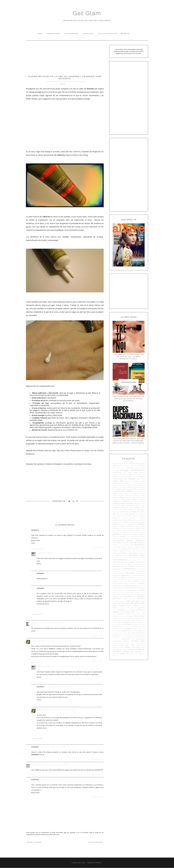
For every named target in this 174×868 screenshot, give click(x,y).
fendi (125, 528)
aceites (132, 464)
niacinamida (134, 588)
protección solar (128, 612)
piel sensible (139, 603)
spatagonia (136, 629)
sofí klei (131, 627)
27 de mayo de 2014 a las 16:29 (58, 588)
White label (134, 654)
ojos (142, 590)
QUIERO (128, 614)
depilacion (132, 510)
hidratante (117, 543)
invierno (119, 547)
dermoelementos (126, 512)
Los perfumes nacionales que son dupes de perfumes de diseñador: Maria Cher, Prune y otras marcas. (129, 441)
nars (138, 583)
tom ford (136, 637)
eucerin (142, 522)
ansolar (143, 468)
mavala (142, 573)
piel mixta (122, 603)
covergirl (142, 506)
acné (143, 464)
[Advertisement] (65, 57)
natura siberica (118, 585)
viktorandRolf (124, 650)
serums (126, 622)
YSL (140, 653)
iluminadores (139, 543)
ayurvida (135, 475)
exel (125, 524)
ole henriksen (121, 592)
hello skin (128, 539)
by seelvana (141, 489)
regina (131, 616)
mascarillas (130, 573)
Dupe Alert (122, 516)
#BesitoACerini (117, 464)
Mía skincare (129, 579)
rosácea (125, 618)
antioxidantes (117, 473)
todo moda (129, 637)
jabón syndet (140, 547)
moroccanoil (117, 583)
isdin (130, 547)
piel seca (130, 603)
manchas (131, 566)
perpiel (125, 599)
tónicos (142, 637)
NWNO (135, 590)
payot (121, 597)
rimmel (115, 618)
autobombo (116, 475)
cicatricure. (116, 499)
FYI (133, 530)
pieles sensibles (133, 606)
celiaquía (142, 493)
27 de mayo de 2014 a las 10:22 (52, 530)
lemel (143, 560)
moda (143, 581)
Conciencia (116, 506)
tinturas (115, 637)
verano (128, 647)
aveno (126, 475)
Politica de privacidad (108, 34)
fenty (128, 528)
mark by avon (126, 571)
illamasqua (130, 543)
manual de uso (118, 569)
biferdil (126, 483)
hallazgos (123, 536)
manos (138, 566)
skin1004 (115, 627)
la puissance (117, 555)
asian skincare (139, 473)
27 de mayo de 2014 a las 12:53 (59, 641)
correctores (130, 506)
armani (130, 473)
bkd (141, 485)
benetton (116, 483)
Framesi (125, 530)
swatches (125, 631)
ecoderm (129, 516)
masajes (122, 573)
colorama (133, 501)
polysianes (122, 608)
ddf (120, 510)
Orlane (136, 592)
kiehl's (115, 551)
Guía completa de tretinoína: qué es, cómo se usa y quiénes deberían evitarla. (129, 357)
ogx (138, 590)
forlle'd (119, 530)
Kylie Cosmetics (137, 551)
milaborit (116, 581)
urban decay (140, 645)
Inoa (114, 547)
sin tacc (135, 624)
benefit (142, 481)
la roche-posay (131, 555)
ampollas (130, 468)
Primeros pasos (53, 34)
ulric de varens (126, 643)
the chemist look (139, 633)
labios (142, 555)
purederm (121, 614)
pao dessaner (132, 594)
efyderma (142, 516)
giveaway (142, 532)
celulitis (115, 495)
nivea (141, 588)
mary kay (133, 571)
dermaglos (141, 510)
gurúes (142, 534)
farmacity (116, 528)
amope (124, 468)
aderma (115, 466)
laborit (126, 557)
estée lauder (134, 522)
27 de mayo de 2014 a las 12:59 (71, 667)
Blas (143, 485)
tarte (131, 631)
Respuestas (38, 549)
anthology (115, 471)
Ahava (137, 466)
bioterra (125, 485)
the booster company (126, 633)
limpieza (124, 562)
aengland (132, 466)
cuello (131, 508)
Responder (98, 548)
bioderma (141, 483)
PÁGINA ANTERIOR (96, 842)
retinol (136, 616)
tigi (140, 635)
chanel (121, 497)
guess (131, 534)
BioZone (136, 485)
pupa (114, 614)
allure (114, 468)
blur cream (119, 487)
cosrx (137, 506)
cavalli (121, 493)
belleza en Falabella (132, 481)
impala (115, 545)
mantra (142, 566)
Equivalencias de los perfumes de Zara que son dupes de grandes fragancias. (129, 399)
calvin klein (141, 491)
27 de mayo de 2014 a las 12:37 (71, 553)
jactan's (115, 549)
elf (138, 518)
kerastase (136, 549)
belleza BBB (118, 481)
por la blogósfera (138, 608)
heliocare (122, 539)
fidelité (138, 528)
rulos (138, 618)
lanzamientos (120, 560)
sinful (139, 624)
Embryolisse (132, 520)
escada (120, 522)
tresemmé (116, 643)
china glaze (141, 497)
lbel (139, 560)
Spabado (128, 629)
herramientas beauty (123, 540)
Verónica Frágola (46, 553)
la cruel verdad (131, 553)
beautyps (132, 479)
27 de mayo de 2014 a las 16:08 (58, 573)
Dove (137, 514)
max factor (116, 575)
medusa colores (140, 575)
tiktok (143, 635)
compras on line (139, 504)
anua (125, 473)
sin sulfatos (127, 624)
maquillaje (130, 568)
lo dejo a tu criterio (136, 562)
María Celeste (38, 641)
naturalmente (129, 585)
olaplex (115, 592)
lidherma (116, 562)
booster (139, 487)
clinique (142, 499)
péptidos (141, 596)
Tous (133, 639)
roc (121, 618)
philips (122, 601)
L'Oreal (122, 553)
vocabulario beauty (121, 651)
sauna (125, 620)
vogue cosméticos (136, 651)
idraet (124, 543)
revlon (142, 616)
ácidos (138, 464)
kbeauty (125, 549)
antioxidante (137, 470)
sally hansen (118, 620)
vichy (133, 647)
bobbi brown (131, 487)
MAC (130, 564)
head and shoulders (133, 537)
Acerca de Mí (88, 34)
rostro (130, 618)
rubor (134, 618)
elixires (142, 518)
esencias (126, 522)
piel (128, 601)
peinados (128, 596)
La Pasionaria (141, 553)
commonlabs (141, 501)
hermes (142, 539)
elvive (125, 520)
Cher (126, 497)
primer (133, 610)
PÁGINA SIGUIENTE (34, 842)
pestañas (141, 598)
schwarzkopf (131, 620)
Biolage (120, 485)
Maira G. (99, 863)
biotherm (130, 485)
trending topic (138, 641)
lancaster (135, 557)
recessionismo (124, 616)
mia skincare (121, 579)
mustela (123, 583)
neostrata (118, 588)
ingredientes (139, 545)
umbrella (142, 643)
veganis (122, 647)
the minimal (126, 635)
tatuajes (135, 631)
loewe (114, 564)
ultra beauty (135, 643)
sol (136, 626)
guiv (138, 534)
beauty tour (123, 479)
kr (132, 551)
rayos (139, 614)
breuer (116, 489)
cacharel (135, 491)
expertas (122, 526)
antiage (124, 470)
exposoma (130, 526)
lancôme (142, 557)
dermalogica (116, 512)
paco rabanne (117, 594)
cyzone (115, 510)
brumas (126, 489)
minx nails (123, 581)
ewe (122, 524)
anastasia (137, 468)
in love (120, 545)
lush (118, 564)
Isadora (125, 547)
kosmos (129, 551)
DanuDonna (37, 765)
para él (139, 594)
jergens (119, 549)
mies (143, 579)
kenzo (130, 549)
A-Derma (126, 464)
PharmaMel (116, 601)
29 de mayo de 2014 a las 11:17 (64, 710)
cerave (142, 495)
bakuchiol (141, 475)
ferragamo (133, 528)
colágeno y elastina (121, 501)
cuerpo (137, 508)
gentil (143, 530)
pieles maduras (119, 606)
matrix (137, 573)
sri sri (142, 629)
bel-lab (142, 479)
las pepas (133, 560)
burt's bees (133, 489)
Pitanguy (142, 606)
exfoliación (132, 524)
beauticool (135, 477)
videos (138, 647)
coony (123, 506)
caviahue (126, 493)
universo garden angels (121, 645)
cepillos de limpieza (132, 495)
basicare (121, 477)
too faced (116, 639)
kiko (119, 551)
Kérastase (142, 549)
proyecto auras (140, 612)
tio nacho (121, 637)
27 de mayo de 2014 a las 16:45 (58, 687)
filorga (143, 528)
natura (142, 583)
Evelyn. (35, 623)
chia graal (132, 497)
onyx (130, 592)
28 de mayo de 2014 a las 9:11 (52, 780)
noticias (126, 590)
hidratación (140, 540)
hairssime (116, 536)
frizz (130, 530)
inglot (132, 545)
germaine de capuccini (121, 532)
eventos (116, 524)
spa (121, 629)
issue (133, 547)
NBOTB (138, 585)
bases (115, 477)
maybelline (125, 575)
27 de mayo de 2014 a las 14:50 (57, 765)
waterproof (116, 654)
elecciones (116, 518)
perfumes (117, 598)
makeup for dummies (120, 566)
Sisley (143, 624)
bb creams (128, 477)
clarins (123, 499)
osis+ (139, 592)
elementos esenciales (128, 518)
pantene (124, 594)
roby (119, 618)
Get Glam (87, 13)
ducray (142, 514)
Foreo (114, 530)
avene (122, 475)
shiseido (139, 622)
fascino (121, 528)
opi (132, 592)
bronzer (121, 489)
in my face (126, 545)
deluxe (125, 510)
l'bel (143, 551)
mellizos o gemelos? (120, 577)
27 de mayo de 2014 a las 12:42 (52, 623)
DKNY (122, 514)
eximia (115, 526)
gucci (122, 534)
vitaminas (141, 649)
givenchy (116, 534)
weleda (123, 653)
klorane (123, 551)
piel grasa (136, 601)
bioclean (135, 483)
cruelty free (124, 508)
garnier (138, 530)
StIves (120, 631)
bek (138, 479)
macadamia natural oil (138, 564)
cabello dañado (126, 491)
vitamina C (132, 649)
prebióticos (122, 610)
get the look (134, 532)
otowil (143, 592)
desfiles (142, 512)
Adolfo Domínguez (124, 466)
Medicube (132, 575)
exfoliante (141, 524)
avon (130, 475)
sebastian (138, 620)
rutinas (142, 618)
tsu (120, 643)
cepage (121, 495)
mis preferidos (134, 581)
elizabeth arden (118, 520)
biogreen (115, 485)
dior (114, 514)
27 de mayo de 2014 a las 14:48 (52, 747)
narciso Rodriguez (131, 583)
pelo (134, 596)
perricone (132, 599)
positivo (115, 610)
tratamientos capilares (121, 641)
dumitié (115, 516)
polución (115, 608)
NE (141, 586)
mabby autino (124, 564)
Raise (134, 614)
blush (125, 487)
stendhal (115, 631)
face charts (140, 526)
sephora (120, 622)
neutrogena (126, 588)
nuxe (130, 590)
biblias (121, 483)
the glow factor (117, 635)
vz (144, 651)
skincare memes (124, 627)
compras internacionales (123, 503)
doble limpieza (130, 514)
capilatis (115, 493)
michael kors (137, 579)
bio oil (131, 483)
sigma (119, 624)
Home (40, 34)
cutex (143, 508)
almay (119, 468)
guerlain (127, 534)
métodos (131, 577)
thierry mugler (134, 635)
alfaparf (142, 466)
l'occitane (116, 553)
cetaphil (115, 497)
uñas (132, 645)
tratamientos (140, 639)
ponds (128, 608)
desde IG (135, 512)
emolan (138, 520)
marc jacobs (140, 569)
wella (128, 653)
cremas (116, 508)
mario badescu (117, 571)
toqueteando (126, 639)
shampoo (133, 622)
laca (130, 557)
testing (140, 631)
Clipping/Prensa (71, 34)
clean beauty (132, 499)
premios (128, 610)
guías (135, 534)
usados (115, 647)
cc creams (134, 493)
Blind (114, 487)
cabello (116, 491)
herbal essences (136, 539)
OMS (127, 592)
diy (118, 514)
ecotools (135, 516)
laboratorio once (118, 557)
